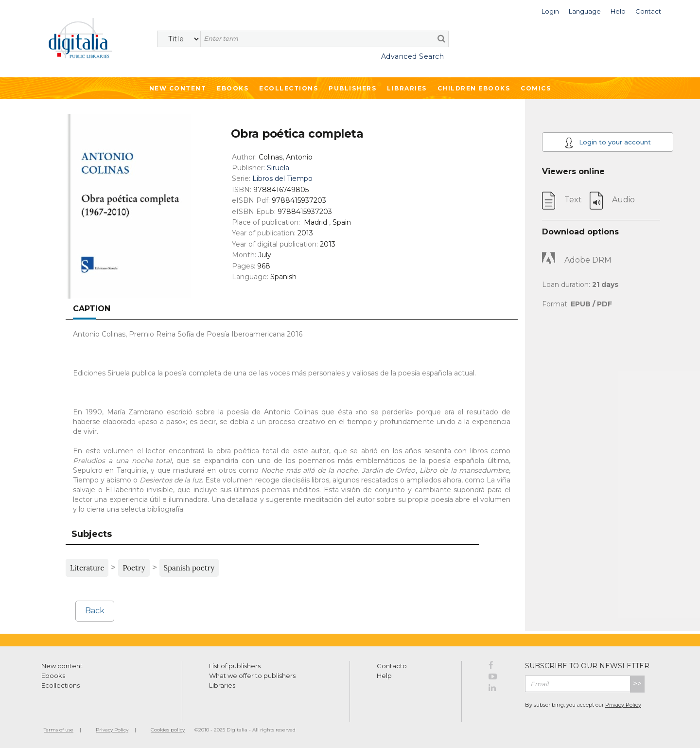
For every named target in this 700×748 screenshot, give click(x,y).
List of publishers (235, 666)
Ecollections (289, 88)
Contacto (392, 666)
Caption (92, 309)
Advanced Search (413, 56)
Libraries (407, 88)
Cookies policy (168, 730)
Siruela (278, 168)
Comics (536, 88)
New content (62, 666)
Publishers (352, 88)
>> (637, 684)
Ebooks (233, 88)
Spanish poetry (189, 568)
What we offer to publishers (252, 676)
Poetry (134, 568)
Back (95, 611)
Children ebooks (474, 88)
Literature (87, 568)
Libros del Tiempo (282, 178)
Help (384, 676)
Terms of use (59, 730)
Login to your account (608, 143)
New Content (178, 88)
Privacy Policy (623, 705)
